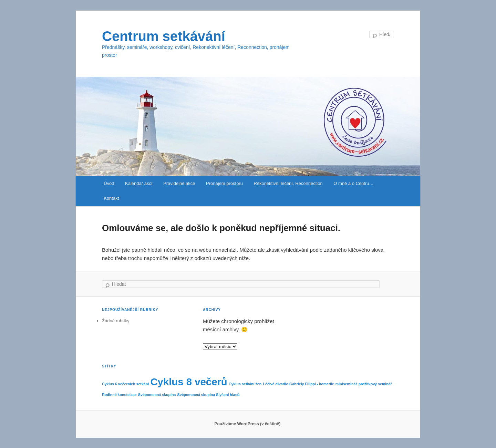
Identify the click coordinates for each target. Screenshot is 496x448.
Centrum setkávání (164, 36)
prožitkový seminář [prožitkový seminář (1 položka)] (375, 384)
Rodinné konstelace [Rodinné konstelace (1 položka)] (119, 395)
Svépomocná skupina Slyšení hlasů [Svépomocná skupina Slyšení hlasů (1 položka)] (209, 395)
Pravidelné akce (179, 183)
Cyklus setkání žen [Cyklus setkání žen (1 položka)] (245, 384)
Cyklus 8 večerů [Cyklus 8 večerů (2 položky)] (189, 382)
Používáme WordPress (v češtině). (248, 424)
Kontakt (111, 198)
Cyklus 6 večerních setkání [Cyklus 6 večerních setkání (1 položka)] (125, 384)
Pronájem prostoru (224, 183)
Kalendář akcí (139, 183)
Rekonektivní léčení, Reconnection (288, 183)
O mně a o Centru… (353, 183)
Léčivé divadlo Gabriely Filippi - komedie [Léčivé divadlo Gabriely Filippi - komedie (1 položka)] (298, 384)
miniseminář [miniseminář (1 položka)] (346, 384)
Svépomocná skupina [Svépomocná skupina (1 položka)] (157, 395)
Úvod (109, 183)
